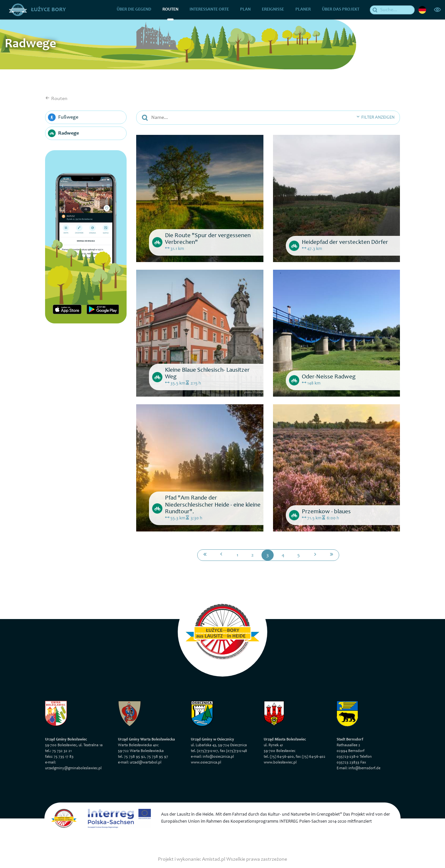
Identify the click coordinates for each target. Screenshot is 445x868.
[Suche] (393, 10)
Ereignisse (273, 10)
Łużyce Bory (37, 10)
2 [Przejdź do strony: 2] (252, 555)
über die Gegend (134, 10)
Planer (303, 10)
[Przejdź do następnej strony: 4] (315, 555)
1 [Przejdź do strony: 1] (238, 555)
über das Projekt (341, 10)
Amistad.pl (214, 859)
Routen (170, 10)
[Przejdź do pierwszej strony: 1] (205, 555)
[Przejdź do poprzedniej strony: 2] (221, 555)
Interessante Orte (210, 10)
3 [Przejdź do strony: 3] (268, 555)
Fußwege (63, 117)
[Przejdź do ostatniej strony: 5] (332, 555)
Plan (246, 10)
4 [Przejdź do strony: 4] (283, 555)
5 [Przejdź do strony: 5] (299, 555)
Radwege (63, 133)
